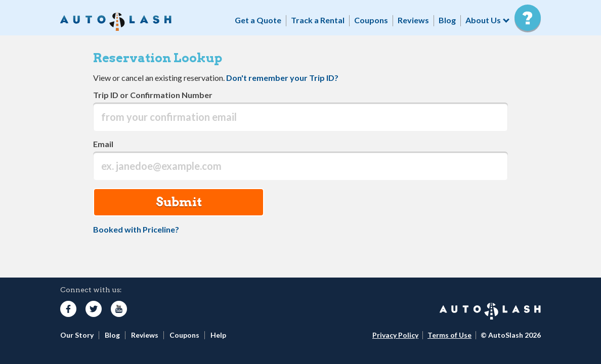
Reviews (413, 20)
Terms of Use (449, 335)
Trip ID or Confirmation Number (153, 95)
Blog (447, 20)
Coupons (371, 20)
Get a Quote (258, 20)
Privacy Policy (395, 335)
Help (218, 335)
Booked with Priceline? (136, 229)
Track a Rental (318, 20)
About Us (483, 20)
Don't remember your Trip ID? (282, 78)
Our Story (77, 335)
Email (103, 144)
